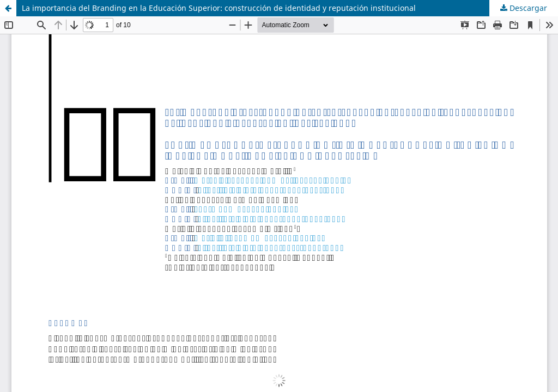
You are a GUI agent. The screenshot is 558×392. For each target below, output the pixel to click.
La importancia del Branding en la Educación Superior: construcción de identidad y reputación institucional (219, 8)
